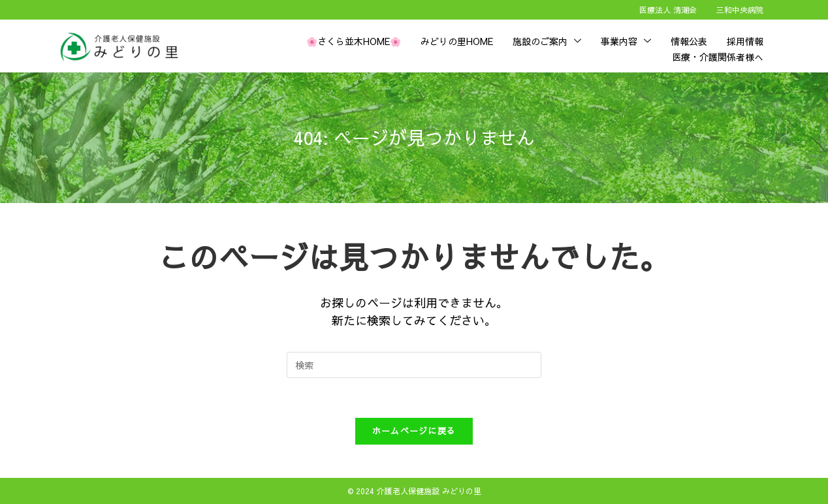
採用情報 (745, 41)
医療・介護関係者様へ (718, 57)
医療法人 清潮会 (668, 10)
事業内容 (626, 41)
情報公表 (689, 41)
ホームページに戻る (414, 431)
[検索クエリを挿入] (414, 365)
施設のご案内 (547, 41)
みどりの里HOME (457, 41)
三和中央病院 (740, 10)
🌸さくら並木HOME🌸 (354, 41)
